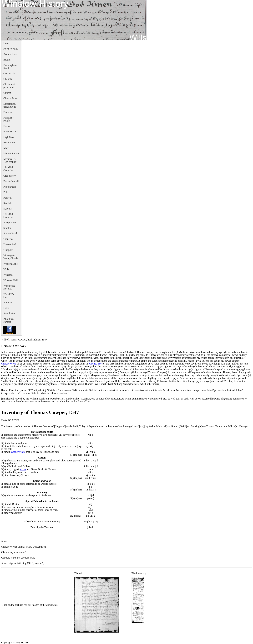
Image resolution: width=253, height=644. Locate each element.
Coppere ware (18, 452)
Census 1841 (10, 73)
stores (23, 469)
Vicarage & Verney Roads (11, 257)
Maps (6, 148)
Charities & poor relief (9, 86)
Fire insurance (11, 132)
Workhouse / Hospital (10, 287)
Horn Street (9, 142)
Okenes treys (96, 364)
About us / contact (9, 320)
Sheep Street (10, 222)
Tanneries (8, 239)
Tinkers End (10, 244)
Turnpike (8, 250)
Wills (6, 269)
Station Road (10, 233)
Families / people (9, 119)
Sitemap (8, 302)
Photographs (10, 187)
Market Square (11, 153)
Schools (8, 209)
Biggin (7, 60)
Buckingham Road (10, 67)
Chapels (8, 79)
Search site (9, 313)
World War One (9, 296)
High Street (9, 137)
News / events (11, 49)
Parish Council (11, 181)
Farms (7, 126)
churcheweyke (9, 364)
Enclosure (9, 112)
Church (7, 93)
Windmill (8, 275)
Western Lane (10, 264)
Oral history (10, 176)
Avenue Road (10, 54)
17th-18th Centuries (8, 216)
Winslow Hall (11, 280)
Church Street (10, 98)
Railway (8, 198)
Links (6, 308)
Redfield (8, 203)
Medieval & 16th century (10, 160)
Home (7, 43)
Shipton (7, 228)
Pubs (6, 192)
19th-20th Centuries (8, 169)
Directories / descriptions (10, 105)
